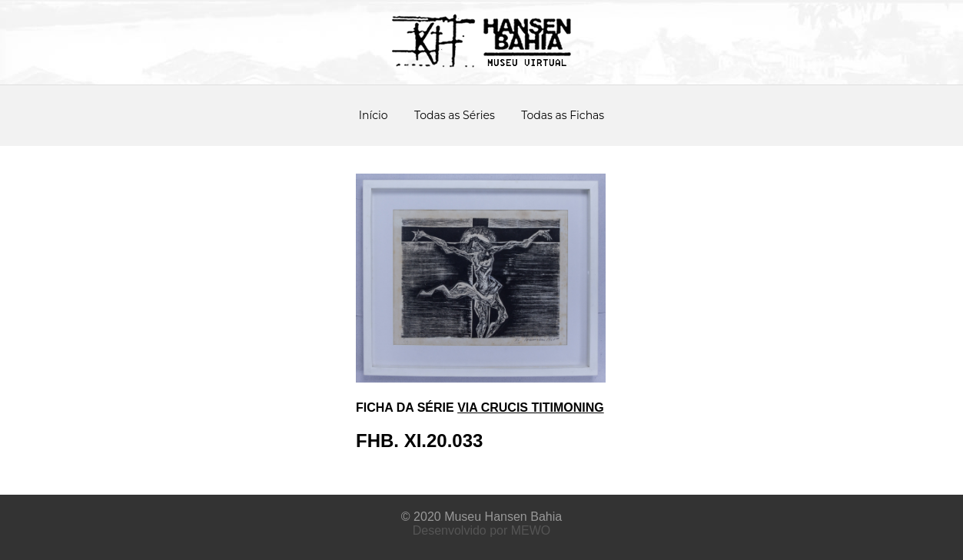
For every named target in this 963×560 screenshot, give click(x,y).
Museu (463, 517)
